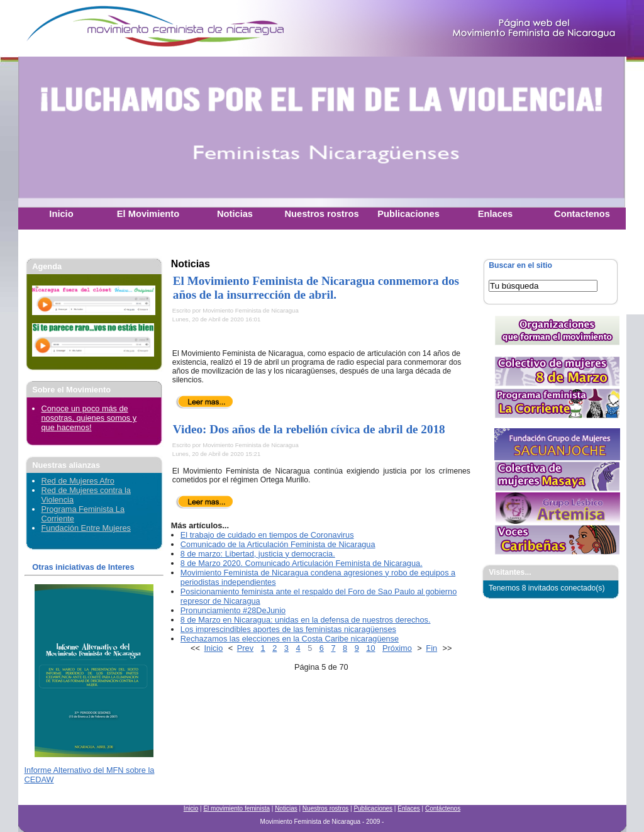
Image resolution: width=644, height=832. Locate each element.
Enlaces (409, 808)
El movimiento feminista (236, 808)
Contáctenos (443, 808)
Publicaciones (373, 808)
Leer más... (205, 402)
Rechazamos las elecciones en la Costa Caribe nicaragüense (290, 639)
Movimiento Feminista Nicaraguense (97, 28)
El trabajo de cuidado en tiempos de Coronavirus (267, 535)
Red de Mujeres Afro (78, 481)
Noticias (286, 808)
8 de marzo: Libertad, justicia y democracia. (258, 554)
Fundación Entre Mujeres (86, 528)
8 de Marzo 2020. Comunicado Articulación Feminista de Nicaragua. (302, 563)
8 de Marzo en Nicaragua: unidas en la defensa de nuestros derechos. (306, 620)
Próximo (397, 648)
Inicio (214, 648)
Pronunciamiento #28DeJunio (233, 610)
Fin (431, 648)
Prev (245, 648)
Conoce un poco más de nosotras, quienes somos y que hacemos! (89, 418)
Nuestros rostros (325, 808)
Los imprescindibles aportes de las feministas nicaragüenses (288, 629)
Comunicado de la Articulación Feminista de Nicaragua (278, 544)
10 (370, 648)
